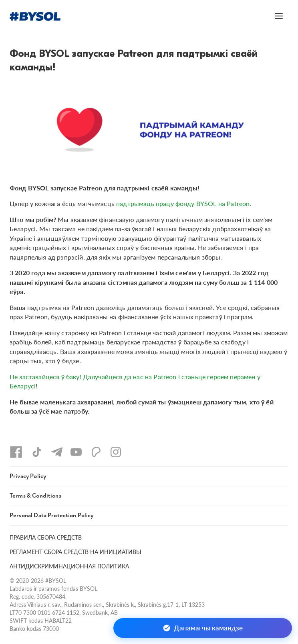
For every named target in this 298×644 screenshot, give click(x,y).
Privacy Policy (28, 476)
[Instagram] (116, 452)
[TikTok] (37, 452)
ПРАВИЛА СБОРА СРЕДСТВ (46, 537)
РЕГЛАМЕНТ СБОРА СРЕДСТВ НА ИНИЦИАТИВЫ (76, 552)
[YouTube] (76, 452)
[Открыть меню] (279, 16)
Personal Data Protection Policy (52, 515)
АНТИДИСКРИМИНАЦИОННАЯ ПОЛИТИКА (69, 566)
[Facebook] (16, 452)
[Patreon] (96, 452)
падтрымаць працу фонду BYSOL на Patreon (183, 203)
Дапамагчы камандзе (203, 628)
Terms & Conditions (35, 496)
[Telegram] (57, 452)
